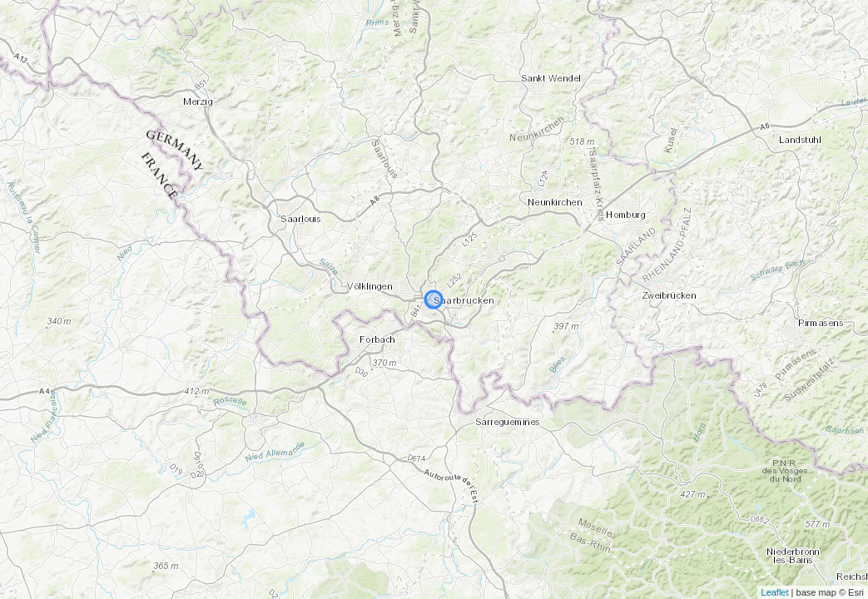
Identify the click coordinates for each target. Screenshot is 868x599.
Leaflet (775, 592)
